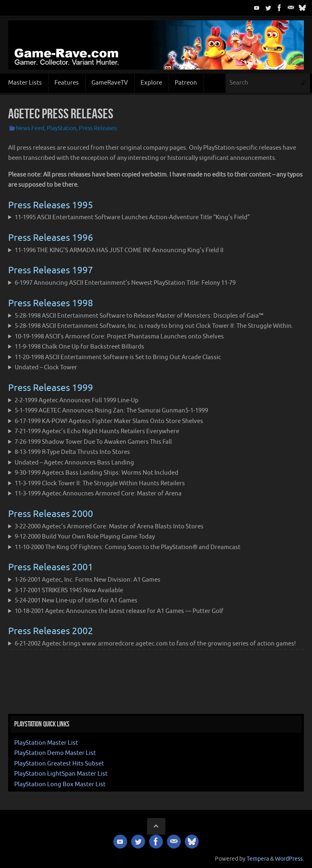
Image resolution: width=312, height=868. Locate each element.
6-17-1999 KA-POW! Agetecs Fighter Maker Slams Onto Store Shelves (109, 421)
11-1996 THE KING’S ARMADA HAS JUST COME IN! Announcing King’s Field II (119, 250)
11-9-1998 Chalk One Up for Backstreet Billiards (79, 347)
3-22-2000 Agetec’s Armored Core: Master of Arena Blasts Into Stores (109, 527)
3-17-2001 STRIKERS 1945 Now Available (69, 590)
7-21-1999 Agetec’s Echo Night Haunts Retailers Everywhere (97, 431)
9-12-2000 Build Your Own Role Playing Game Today (85, 537)
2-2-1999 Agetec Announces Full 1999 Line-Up (77, 400)
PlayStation (62, 128)
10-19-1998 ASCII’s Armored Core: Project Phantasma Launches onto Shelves (119, 337)
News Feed (30, 128)
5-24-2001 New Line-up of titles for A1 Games (76, 601)
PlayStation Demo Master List (55, 753)
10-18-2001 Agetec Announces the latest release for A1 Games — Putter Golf (119, 611)
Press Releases (98, 128)
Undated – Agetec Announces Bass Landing (74, 463)
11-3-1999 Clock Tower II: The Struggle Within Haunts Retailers (100, 483)
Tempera (258, 859)
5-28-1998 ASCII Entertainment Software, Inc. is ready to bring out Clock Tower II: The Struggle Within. (154, 326)
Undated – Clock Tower (46, 367)
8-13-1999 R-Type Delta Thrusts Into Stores (72, 452)
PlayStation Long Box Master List (60, 784)
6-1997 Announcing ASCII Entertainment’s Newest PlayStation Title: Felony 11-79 (125, 283)
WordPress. (289, 859)
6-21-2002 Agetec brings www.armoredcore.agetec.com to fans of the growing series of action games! (155, 644)
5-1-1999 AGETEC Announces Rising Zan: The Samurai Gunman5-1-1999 (111, 411)
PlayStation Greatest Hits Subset (59, 764)
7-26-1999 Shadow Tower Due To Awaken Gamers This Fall (93, 442)
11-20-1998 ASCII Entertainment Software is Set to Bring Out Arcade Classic (118, 357)
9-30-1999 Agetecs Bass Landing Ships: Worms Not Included (96, 473)
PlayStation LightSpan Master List (61, 774)
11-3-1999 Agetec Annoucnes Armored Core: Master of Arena (98, 494)
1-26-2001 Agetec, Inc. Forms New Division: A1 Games (88, 580)
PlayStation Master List (46, 743)
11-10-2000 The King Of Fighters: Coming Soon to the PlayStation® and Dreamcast (128, 547)
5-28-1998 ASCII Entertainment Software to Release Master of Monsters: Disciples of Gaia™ (139, 316)
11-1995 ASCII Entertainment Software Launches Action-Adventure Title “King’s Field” (132, 217)
